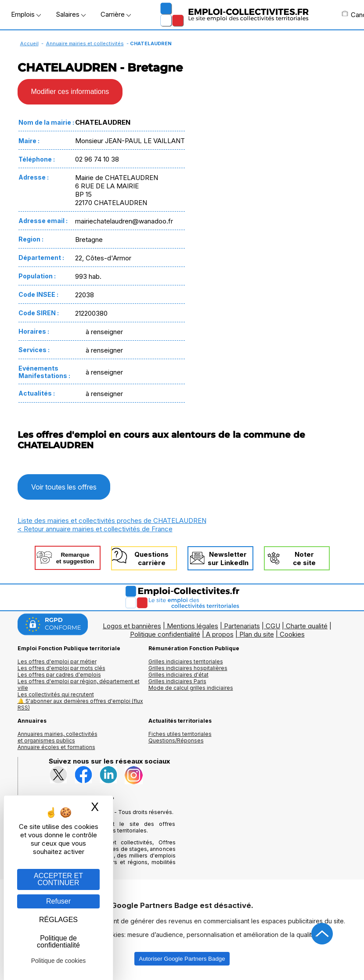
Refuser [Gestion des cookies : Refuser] (58, 901)
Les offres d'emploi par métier (57, 661)
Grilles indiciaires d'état (178, 675)
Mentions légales (193, 626)
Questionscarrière (151, 558)
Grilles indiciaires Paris (177, 681)
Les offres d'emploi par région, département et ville (79, 685)
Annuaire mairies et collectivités (85, 43)
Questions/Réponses (176, 740)
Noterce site (304, 558)
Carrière (116, 14)
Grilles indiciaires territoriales (186, 661)
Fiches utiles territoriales (180, 734)
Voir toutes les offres (64, 487)
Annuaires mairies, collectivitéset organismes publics (58, 737)
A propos (220, 634)
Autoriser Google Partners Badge (182, 959)
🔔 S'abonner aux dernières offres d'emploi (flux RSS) (80, 704)
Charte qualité (307, 626)
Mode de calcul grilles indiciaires (191, 688)
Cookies (292, 634)
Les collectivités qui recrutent (56, 694)
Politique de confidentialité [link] (58, 942)
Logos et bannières (132, 626)
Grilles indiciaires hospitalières (188, 668)
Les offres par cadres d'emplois (59, 675)
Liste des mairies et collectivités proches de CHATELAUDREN (112, 521)
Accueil (29, 43)
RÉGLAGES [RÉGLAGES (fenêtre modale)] (58, 920)
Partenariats (242, 626)
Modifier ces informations (70, 92)
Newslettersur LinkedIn (228, 558)
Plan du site (257, 634)
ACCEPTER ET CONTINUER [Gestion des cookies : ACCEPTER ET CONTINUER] (58, 879)
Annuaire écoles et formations (56, 747)
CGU (273, 626)
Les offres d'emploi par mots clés (61, 668)
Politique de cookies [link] (59, 961)
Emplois (26, 14)
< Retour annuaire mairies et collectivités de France (95, 529)
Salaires (71, 14)
